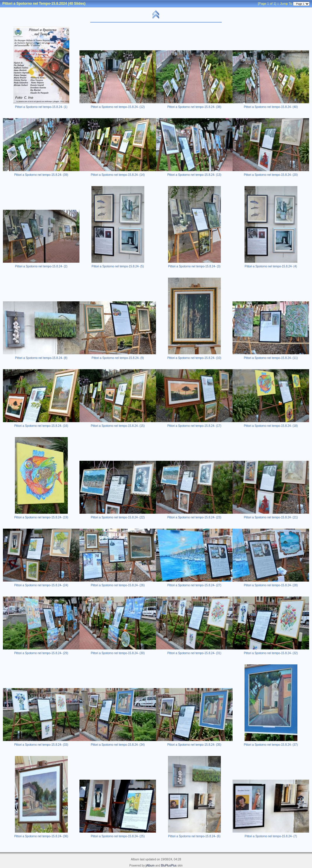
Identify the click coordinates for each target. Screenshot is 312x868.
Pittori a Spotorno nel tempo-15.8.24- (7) (271, 836)
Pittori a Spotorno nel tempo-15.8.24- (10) (194, 358)
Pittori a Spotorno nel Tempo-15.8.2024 (35, 4)
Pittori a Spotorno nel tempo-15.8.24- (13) (194, 175)
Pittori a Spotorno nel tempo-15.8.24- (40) (271, 107)
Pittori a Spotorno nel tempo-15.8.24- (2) (41, 266)
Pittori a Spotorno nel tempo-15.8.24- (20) (271, 175)
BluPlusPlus (169, 866)
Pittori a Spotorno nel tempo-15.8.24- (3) (194, 266)
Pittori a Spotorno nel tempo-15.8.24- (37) (271, 745)
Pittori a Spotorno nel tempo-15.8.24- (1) (41, 107)
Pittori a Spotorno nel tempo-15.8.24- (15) (118, 426)
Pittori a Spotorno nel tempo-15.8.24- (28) (271, 585)
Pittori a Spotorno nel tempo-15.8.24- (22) (118, 517)
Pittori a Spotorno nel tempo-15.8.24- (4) (271, 266)
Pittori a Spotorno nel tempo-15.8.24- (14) (118, 175)
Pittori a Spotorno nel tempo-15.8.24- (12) (118, 107)
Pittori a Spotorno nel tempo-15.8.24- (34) (118, 745)
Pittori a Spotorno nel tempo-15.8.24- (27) (194, 585)
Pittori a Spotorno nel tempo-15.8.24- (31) (194, 653)
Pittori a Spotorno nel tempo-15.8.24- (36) (41, 836)
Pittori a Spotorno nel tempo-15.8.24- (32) (271, 653)
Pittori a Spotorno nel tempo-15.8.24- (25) (118, 836)
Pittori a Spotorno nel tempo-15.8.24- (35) (194, 745)
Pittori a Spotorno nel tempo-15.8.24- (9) (118, 358)
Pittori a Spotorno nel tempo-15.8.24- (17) (194, 426)
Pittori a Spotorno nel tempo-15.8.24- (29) (41, 653)
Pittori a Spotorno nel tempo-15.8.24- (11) (271, 358)
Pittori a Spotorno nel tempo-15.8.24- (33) (41, 745)
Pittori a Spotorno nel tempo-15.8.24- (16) (41, 426)
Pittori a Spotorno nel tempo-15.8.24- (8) (41, 358)
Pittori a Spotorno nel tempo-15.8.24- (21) (271, 517)
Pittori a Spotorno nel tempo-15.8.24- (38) (194, 107)
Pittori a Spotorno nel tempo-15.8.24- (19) (41, 517)
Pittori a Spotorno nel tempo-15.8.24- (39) (41, 175)
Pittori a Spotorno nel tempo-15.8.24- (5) (118, 266)
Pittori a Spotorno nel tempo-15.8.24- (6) (194, 836)
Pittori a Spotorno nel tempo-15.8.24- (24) (41, 585)
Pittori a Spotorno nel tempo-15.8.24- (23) (194, 517)
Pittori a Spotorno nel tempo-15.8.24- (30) (118, 653)
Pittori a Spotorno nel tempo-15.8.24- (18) (271, 426)
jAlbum (150, 866)
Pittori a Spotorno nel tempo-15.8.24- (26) (118, 585)
